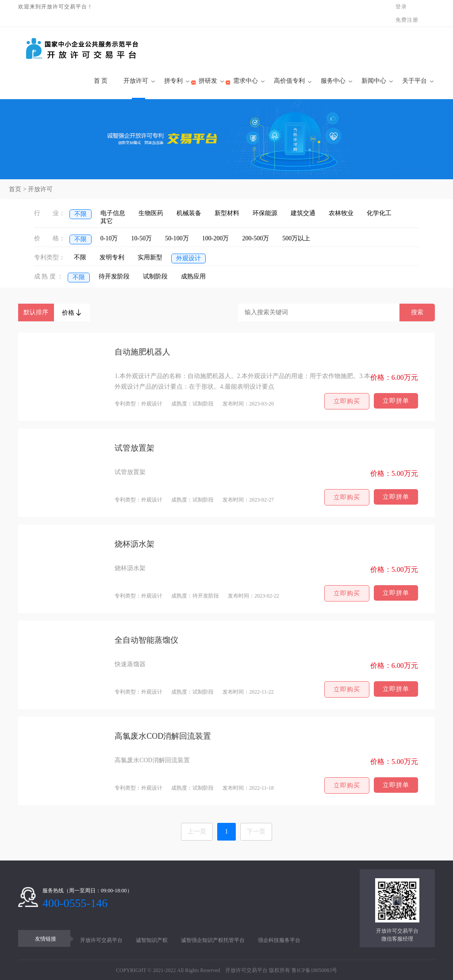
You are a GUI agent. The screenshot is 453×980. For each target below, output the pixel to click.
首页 (15, 189)
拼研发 (208, 81)
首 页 (98, 81)
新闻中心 (374, 81)
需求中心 (246, 81)
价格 (72, 313)
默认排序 (36, 312)
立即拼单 (396, 401)
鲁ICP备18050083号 (314, 970)
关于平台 (415, 81)
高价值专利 (289, 81)
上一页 (197, 831)
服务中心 (333, 81)
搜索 (417, 312)
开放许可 (136, 81)
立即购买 (347, 401)
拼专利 (173, 81)
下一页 (256, 831)
